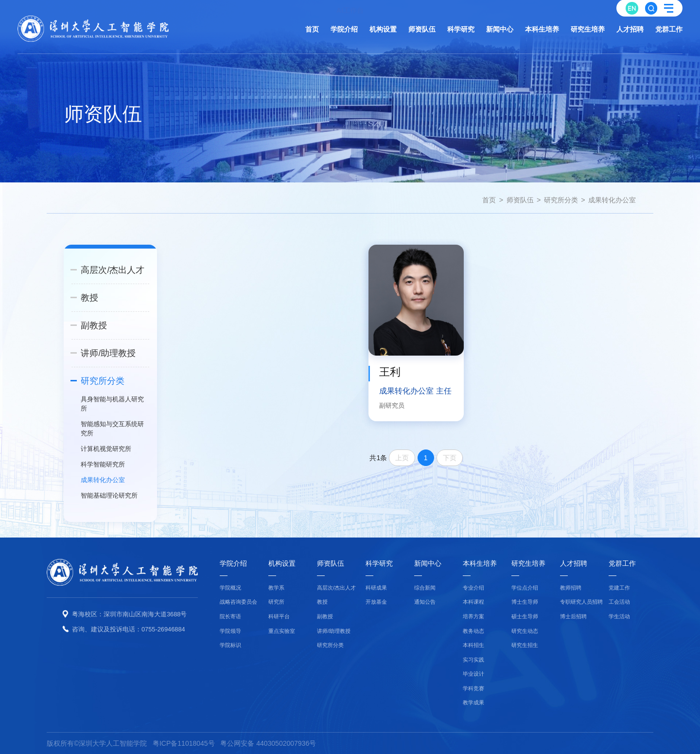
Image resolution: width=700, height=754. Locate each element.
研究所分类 (561, 200)
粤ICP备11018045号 (184, 743)
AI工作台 (350, 7)
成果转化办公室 (612, 200)
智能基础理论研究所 (109, 495)
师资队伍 (520, 200)
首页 (489, 200)
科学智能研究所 (103, 464)
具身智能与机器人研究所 (112, 404)
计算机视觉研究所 (106, 449)
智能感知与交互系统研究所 (112, 429)
